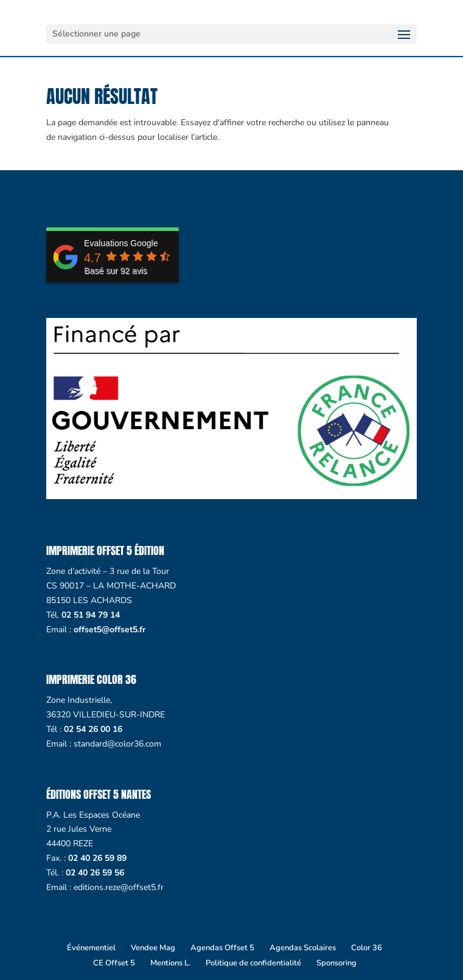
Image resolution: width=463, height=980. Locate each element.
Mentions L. (170, 963)
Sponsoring (336, 963)
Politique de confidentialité (253, 963)
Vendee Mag (153, 948)
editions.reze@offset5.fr (119, 887)
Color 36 (367, 948)
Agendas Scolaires (303, 948)
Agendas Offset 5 (222, 948)
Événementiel (91, 948)
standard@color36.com (117, 744)
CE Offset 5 (114, 963)
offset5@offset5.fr (110, 630)
